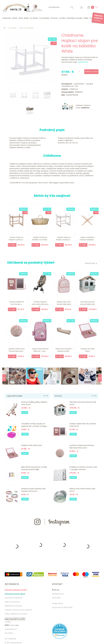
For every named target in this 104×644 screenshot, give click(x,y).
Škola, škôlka (24, 18)
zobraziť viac (83, 62)
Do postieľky (44, 18)
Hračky (15, 18)
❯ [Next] (100, 378)
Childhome (73, 89)
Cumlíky (62, 18)
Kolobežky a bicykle (75, 18)
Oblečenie (7, 18)
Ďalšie (86, 18)
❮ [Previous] (4, 378)
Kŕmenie (54, 18)
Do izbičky (34, 18)
